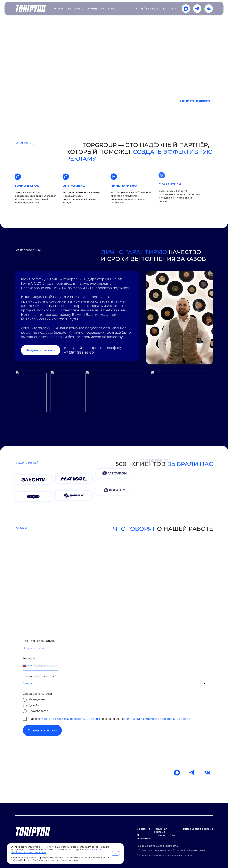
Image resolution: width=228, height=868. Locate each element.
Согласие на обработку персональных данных (164, 855)
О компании (95, 9)
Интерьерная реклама (198, 829)
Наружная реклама (160, 830)
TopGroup (22, 25)
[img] (186, 9)
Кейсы (161, 835)
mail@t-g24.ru (32, 794)
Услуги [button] (58, 9)
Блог (111, 9)
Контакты (170, 9)
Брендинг (144, 829)
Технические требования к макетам (158, 846)
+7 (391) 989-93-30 (148, 9)
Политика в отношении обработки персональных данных (173, 850)
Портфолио (75, 9)
